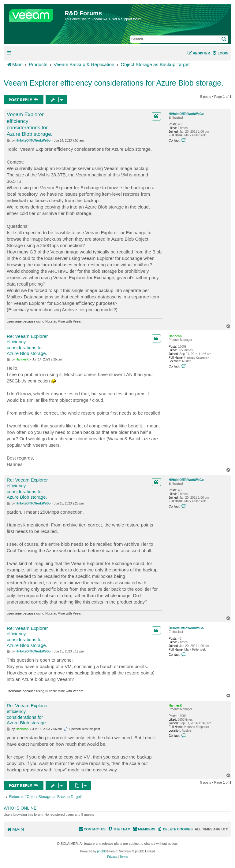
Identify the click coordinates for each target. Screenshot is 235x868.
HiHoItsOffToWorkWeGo (186, 114)
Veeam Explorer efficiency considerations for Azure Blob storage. (114, 83)
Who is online (20, 808)
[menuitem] (220, 53)
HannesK (175, 336)
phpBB (102, 851)
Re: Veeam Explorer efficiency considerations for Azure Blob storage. (27, 345)
